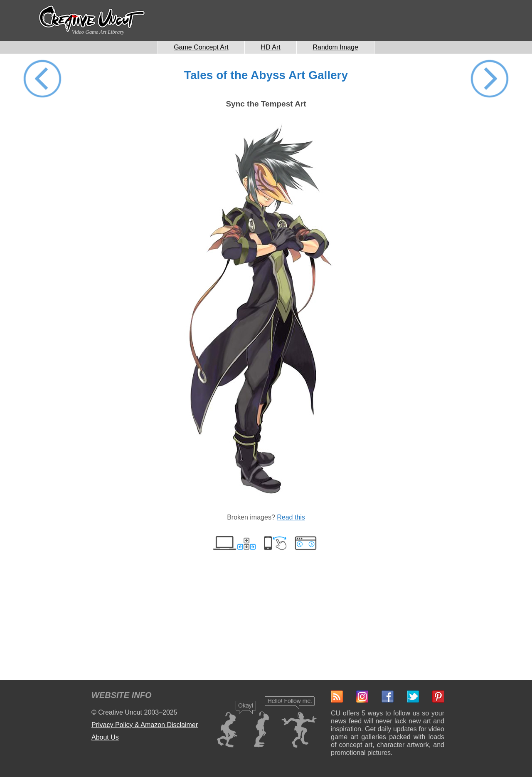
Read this (291, 517)
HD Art (271, 47)
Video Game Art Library (98, 32)
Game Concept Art (201, 47)
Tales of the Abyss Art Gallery (266, 75)
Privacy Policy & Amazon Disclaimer (145, 725)
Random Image (335, 47)
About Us (105, 737)
